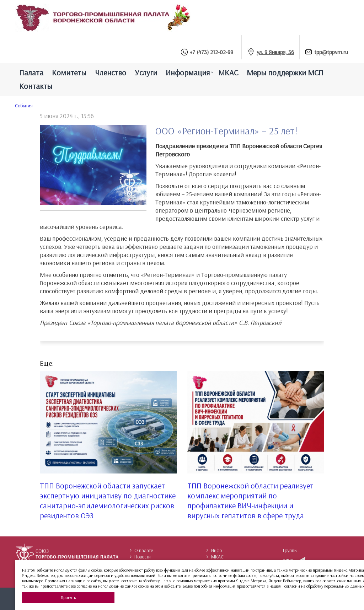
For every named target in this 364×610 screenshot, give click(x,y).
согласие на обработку (141, 581)
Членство (111, 73)
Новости (140, 557)
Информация (188, 73)
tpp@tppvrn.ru (331, 52)
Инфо (214, 550)
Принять (68, 597)
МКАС (228, 73)
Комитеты (69, 73)
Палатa (31, 73)
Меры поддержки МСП (285, 73)
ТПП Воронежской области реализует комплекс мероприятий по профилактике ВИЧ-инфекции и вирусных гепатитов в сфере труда (250, 501)
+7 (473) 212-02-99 (212, 52)
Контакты (36, 86)
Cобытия (24, 106)
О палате (141, 550)
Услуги (146, 73)
